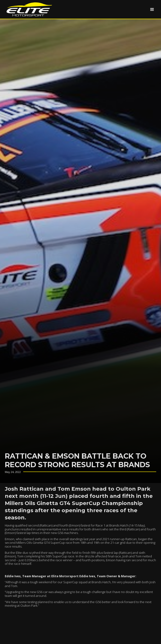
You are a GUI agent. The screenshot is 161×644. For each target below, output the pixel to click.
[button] (152, 9)
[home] (28, 9)
